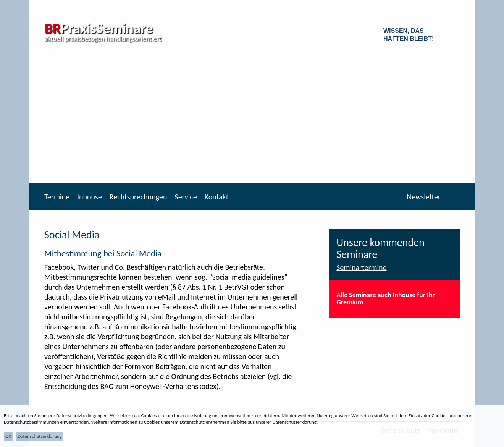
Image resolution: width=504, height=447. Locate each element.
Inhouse (90, 197)
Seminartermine (361, 267)
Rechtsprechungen (138, 197)
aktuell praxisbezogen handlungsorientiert (103, 39)
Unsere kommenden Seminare (380, 248)
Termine (57, 197)
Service (186, 197)
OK (8, 436)
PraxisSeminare (99, 28)
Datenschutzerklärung (40, 436)
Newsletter (424, 197)
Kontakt (217, 197)
